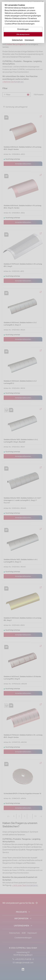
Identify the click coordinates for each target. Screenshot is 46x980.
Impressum (29, 40)
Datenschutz (17, 40)
